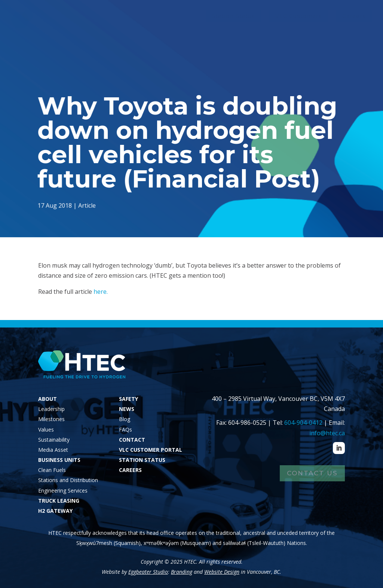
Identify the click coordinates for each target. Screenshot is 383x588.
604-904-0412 (303, 423)
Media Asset (53, 450)
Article (88, 205)
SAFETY (128, 399)
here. (101, 292)
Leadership (51, 409)
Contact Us (312, 473)
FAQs (125, 429)
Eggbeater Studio (148, 572)
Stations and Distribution (68, 480)
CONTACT (132, 440)
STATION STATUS (142, 460)
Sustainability (54, 440)
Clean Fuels (52, 470)
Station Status (233, 16)
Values (46, 429)
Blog (125, 419)
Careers (354, 16)
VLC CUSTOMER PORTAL (151, 450)
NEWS (127, 409)
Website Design (222, 572)
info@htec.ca (327, 433)
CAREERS (130, 470)
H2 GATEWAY (55, 511)
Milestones (51, 419)
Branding (182, 572)
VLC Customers (299, 16)
